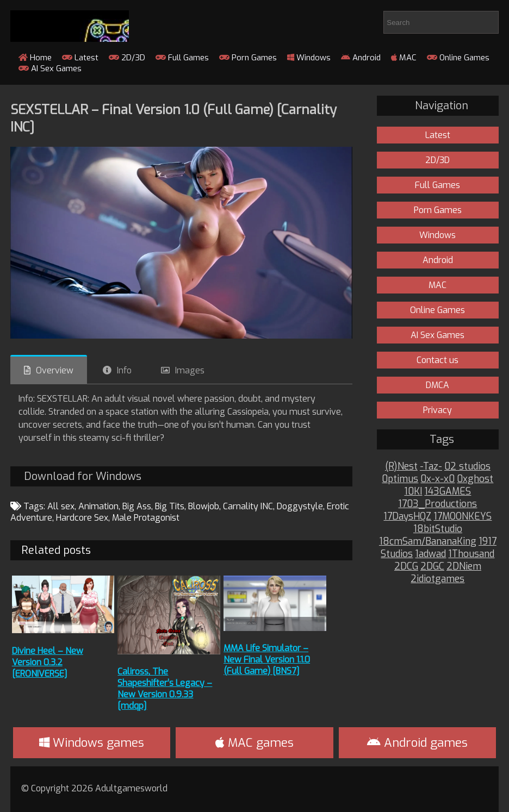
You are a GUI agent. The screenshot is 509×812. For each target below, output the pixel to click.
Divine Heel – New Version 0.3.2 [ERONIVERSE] (48, 662)
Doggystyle (300, 506)
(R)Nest (401, 467)
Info (124, 370)
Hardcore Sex (82, 518)
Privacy (437, 410)
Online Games (458, 58)
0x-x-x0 (437, 479)
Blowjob (204, 506)
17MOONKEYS (463, 517)
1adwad (430, 554)
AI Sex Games (50, 68)
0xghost (475, 479)
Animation (98, 506)
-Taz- (431, 467)
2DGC (432, 567)
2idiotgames (437, 579)
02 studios (467, 467)
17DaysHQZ (407, 517)
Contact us (437, 360)
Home (35, 58)
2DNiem (464, 567)
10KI (413, 492)
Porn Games (248, 58)
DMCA (437, 385)
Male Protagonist (146, 518)
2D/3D (127, 58)
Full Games (182, 58)
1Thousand (471, 554)
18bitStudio (438, 529)
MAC (404, 58)
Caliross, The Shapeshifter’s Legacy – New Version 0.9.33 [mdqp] (165, 689)
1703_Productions (437, 504)
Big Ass (137, 506)
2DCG (406, 567)
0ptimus (400, 479)
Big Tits (170, 506)
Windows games (92, 743)
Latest (80, 58)
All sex (61, 506)
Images (190, 370)
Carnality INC (248, 506)
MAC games (254, 743)
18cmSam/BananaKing (428, 542)
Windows (309, 58)
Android (361, 58)
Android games (417, 743)
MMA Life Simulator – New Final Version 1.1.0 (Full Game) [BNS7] (267, 660)
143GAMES (448, 492)
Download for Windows (83, 476)
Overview (55, 370)
